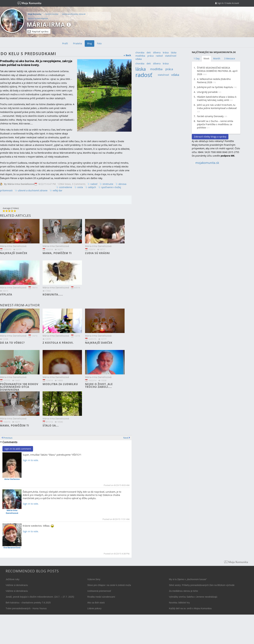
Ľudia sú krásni (97, 253)
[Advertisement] (216, 216)
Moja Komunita (35, 14)
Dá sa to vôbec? (12, 343)
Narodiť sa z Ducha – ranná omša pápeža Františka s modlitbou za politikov (215, 124)
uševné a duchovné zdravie (33, 190)
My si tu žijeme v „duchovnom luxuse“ (188, 579)
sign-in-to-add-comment (18, 449)
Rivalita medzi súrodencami (101, 597)
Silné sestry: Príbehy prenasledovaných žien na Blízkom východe (202, 585)
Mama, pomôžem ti (57, 253)
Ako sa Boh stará (96, 603)
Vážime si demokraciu (17, 585)
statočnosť (171, 56)
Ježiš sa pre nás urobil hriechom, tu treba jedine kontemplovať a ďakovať (217, 106)
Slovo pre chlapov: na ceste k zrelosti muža (109, 585)
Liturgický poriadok (207, 92)
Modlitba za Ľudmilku (60, 384)
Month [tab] (217, 58)
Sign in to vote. (31, 460)
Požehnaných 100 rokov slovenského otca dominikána (19, 387)
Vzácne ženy (94, 579)
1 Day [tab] (197, 58)
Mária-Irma (46, 25)
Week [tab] (206, 58)
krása (166, 52)
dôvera (157, 52)
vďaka (139, 59)
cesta (80, 187)
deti (149, 52)
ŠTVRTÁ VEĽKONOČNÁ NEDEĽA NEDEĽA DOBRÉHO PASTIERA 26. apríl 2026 (217, 71)
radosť (94, 184)
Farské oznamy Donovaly (210, 116)
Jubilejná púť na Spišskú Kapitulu (215, 87)
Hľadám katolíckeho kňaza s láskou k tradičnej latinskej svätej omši (217, 98)
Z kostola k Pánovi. (58, 343)
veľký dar (58, 190)
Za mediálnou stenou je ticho (183, 591)
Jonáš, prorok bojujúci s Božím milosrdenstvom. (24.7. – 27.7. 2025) (40, 597)
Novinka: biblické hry (179, 603)
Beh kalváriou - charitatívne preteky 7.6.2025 (28, 603)
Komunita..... (53, 295)
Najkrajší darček (14, 253)
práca (150, 56)
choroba (140, 52)
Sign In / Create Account (227, 3)
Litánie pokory (94, 608)
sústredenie (66, 187)
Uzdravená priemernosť (99, 591)
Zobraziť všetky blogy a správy (210, 137)
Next (126, 438)
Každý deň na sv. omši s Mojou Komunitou (190, 608)
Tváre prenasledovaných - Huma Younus (26, 608)
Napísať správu (38, 32)
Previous (8, 438)
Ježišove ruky (13, 579)
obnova (122, 184)
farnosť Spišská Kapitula (38, 18)
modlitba (140, 56)
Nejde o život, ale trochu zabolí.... (99, 386)
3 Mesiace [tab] (230, 58)
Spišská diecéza (52, 14)
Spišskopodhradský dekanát (74, 14)
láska (174, 52)
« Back (127, 55)
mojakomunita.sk (207, 163)
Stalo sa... (51, 426)
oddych (92, 187)
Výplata (6, 295)
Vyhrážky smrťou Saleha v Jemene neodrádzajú (193, 597)
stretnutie (108, 184)
